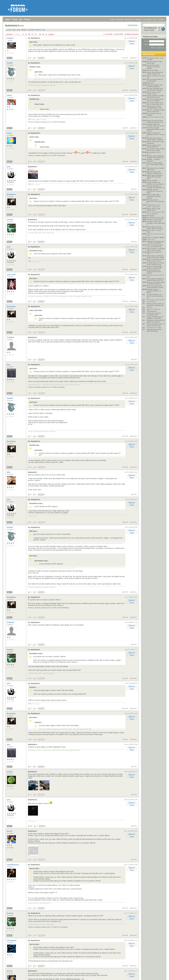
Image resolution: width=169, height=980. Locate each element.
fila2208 (10, 63)
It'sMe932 (11, 337)
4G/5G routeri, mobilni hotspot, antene (154, 93)
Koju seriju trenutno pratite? (156, 300)
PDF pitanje (150, 216)
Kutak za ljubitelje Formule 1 (155, 118)
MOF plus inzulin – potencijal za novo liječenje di (155, 201)
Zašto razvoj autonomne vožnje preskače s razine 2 (155, 287)
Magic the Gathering (153, 309)
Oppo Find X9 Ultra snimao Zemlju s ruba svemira (155, 260)
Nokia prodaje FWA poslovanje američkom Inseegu (154, 196)
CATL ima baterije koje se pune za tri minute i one (155, 246)
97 (46, 34)
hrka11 (10, 95)
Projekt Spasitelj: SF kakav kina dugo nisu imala (155, 96)
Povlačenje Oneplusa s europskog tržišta (154, 314)
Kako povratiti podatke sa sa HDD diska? (155, 80)
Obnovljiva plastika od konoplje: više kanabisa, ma (156, 187)
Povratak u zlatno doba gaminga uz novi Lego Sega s (156, 223)
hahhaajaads (12, 941)
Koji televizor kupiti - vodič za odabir (155, 59)
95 (40, 34)
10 (31, 826)
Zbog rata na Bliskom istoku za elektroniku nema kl (156, 283)
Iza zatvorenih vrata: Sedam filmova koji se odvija (156, 150)
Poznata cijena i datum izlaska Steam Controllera (155, 139)
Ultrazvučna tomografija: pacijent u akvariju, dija (155, 267)
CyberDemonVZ (13, 865)
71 (23, 34)
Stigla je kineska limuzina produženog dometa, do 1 (155, 121)
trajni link (125, 58)
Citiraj (132, 44)
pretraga (161, 19)
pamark (10, 772)
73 (29, 34)
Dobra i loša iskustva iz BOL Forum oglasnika (156, 213)
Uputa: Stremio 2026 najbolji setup (153, 209)
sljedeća (51, 34)
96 (43, 34)
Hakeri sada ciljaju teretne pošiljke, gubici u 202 (155, 73)
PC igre (27, 19)
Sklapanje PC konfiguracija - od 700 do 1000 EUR (155, 242)
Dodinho (10, 220)
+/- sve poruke (108, 34)
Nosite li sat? (151, 239)
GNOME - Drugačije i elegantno (153, 160)
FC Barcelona (151, 302)
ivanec (10, 133)
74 (32, 34)
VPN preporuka (152, 311)
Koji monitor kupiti (152, 70)
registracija (120, 19)
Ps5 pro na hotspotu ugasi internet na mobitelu (155, 100)
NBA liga (149, 307)
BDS (9, 472)
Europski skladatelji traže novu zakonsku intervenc (155, 89)
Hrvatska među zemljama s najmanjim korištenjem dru (155, 157)
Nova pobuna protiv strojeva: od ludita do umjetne (153, 67)
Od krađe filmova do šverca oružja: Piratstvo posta (156, 264)
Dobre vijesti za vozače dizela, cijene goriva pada (155, 228)
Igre (21, 19)
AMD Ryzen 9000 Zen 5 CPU (154, 253)
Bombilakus (12, 194)
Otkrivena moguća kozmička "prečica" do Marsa (154, 291)
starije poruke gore (132, 34)
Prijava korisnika (150, 37)
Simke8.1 (11, 38)
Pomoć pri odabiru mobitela (156, 237)
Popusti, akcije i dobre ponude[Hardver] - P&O (154, 107)
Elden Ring (150, 83)
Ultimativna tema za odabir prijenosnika (155, 169)
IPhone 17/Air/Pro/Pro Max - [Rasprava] (156, 142)
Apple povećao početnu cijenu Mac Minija (154, 330)
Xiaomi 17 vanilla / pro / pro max (155, 77)
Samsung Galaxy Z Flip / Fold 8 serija (155, 62)
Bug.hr (8, 19)
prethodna (9, 34)
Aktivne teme (149, 54)
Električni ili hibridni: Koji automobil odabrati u (154, 86)
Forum (15, 19)
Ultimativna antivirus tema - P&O (155, 276)
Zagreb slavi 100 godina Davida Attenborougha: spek (154, 177)
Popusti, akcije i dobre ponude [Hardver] (154, 146)
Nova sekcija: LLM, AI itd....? (154, 153)
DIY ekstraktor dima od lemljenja (154, 114)
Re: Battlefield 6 (34, 38)
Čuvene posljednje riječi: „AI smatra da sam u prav (156, 325)
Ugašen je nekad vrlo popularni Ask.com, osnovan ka (156, 134)
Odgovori (132, 41)
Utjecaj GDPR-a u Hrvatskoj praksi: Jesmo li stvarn (156, 249)
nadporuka (133, 58)
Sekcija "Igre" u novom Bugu (154, 231)
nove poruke (147, 19)
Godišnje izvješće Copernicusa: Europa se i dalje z (155, 191)
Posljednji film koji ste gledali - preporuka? (154, 206)
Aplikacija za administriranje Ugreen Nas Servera (156, 321)
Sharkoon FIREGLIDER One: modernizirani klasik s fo (155, 165)
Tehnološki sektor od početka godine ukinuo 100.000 (154, 272)
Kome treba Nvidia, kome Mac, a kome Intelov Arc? (155, 104)
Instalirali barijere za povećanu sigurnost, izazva (155, 125)
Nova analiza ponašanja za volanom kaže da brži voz (155, 279)
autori (155, 19)
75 (35, 34)
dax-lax (10, 831)
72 (26, 34)
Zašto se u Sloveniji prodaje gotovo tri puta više (156, 111)
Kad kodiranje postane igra (155, 218)
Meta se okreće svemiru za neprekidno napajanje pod (155, 304)
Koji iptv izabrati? (152, 180)
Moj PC (10, 58)
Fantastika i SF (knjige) (154, 327)
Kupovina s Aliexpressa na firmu (155, 235)
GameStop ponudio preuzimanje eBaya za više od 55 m (155, 129)
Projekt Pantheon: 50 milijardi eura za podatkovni (155, 183)
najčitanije (138, 19)
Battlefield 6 (33, 167)
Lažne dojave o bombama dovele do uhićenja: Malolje (155, 256)
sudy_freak (11, 275)
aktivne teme (129, 19)
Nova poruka (133, 25)
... (21, 34)
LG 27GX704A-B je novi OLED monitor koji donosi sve (155, 296)
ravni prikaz (119, 34)
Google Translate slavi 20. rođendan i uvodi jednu (155, 318)
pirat (9, 167)
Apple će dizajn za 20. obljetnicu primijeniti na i (154, 172)
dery (9, 365)
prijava (112, 19)
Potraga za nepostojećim (155, 220)
